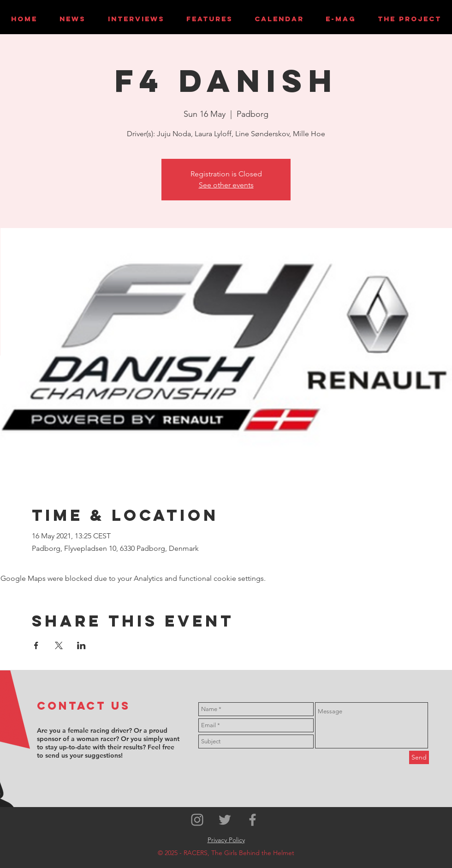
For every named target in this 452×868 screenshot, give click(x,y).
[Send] (419, 757)
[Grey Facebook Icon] (253, 820)
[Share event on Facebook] (36, 645)
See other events (226, 185)
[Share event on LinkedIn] (81, 645)
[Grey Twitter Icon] (225, 820)
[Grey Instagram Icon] (197, 820)
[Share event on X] (59, 645)
